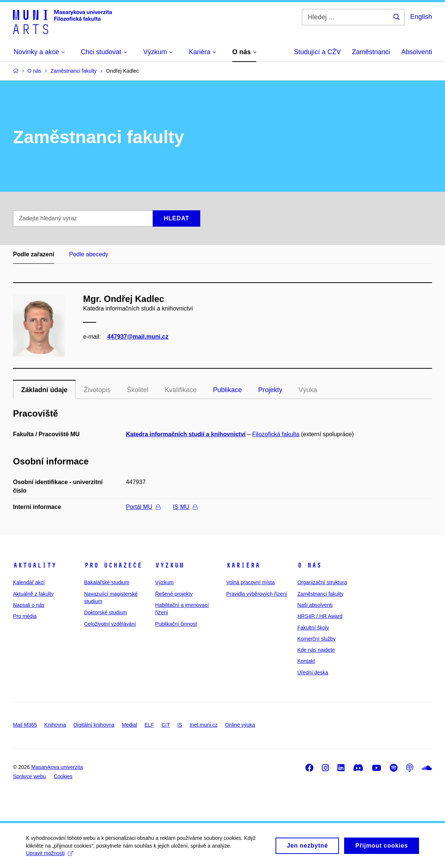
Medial (130, 725)
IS (180, 725)
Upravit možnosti (50, 857)
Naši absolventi (315, 605)
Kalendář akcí (29, 582)
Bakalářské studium (107, 582)
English (421, 17)
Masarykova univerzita (57, 767)
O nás (309, 565)
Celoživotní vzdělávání (110, 624)
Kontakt (306, 661)
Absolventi (417, 52)
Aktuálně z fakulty (33, 594)
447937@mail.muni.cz (138, 337)
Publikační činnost (176, 624)
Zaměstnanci (371, 52)
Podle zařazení (34, 254)
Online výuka (240, 725)
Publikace (227, 390)
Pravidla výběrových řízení (257, 594)
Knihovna (55, 725)
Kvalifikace (181, 390)
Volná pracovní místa (250, 582)
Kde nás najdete (316, 650)
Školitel (138, 390)
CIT (166, 725)
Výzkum (169, 565)
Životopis (97, 390)
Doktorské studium (106, 612)
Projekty (270, 390)
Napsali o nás (29, 605)
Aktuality (35, 565)
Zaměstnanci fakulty (321, 594)
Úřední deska (313, 673)
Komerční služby (317, 639)
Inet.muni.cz (203, 725)
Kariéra (243, 565)
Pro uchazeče (113, 565)
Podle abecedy (89, 254)
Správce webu (29, 776)
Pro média (25, 616)
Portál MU (143, 507)
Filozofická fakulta (276, 434)
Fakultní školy (313, 628)
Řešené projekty (174, 594)
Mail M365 (25, 725)
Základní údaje (44, 390)
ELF (149, 725)
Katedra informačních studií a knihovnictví (186, 434)
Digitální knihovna (94, 725)
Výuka (308, 390)
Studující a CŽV (317, 52)
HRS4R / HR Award (320, 616)
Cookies (63, 776)
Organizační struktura (322, 582)
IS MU (185, 507)
